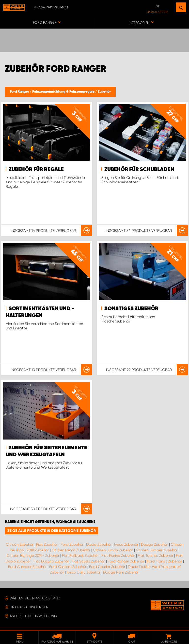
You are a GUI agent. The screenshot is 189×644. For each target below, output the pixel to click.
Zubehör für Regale (36, 169)
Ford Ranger (20, 92)
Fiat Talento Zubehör (156, 556)
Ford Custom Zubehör (68, 567)
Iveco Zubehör (126, 544)
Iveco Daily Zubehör (84, 572)
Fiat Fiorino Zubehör (118, 556)
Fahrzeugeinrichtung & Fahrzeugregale (64, 92)
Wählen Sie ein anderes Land (35, 598)
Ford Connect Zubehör (27, 567)
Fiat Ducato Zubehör (51, 561)
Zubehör (104, 92)
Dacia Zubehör (99, 544)
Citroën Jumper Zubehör (157, 550)
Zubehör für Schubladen (139, 169)
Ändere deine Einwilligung (33, 616)
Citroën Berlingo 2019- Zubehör (33, 556)
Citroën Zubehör (20, 544)
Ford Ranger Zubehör (126, 561)
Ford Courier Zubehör (107, 567)
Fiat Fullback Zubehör (80, 556)
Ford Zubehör (72, 544)
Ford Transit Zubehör (165, 561)
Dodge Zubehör (155, 544)
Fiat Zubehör (47, 544)
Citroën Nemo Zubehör (71, 550)
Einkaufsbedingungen (29, 607)
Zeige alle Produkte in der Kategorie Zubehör (52, 531)
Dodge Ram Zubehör (121, 572)
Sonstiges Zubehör (131, 309)
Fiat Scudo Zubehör (88, 561)
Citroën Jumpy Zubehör (113, 550)
